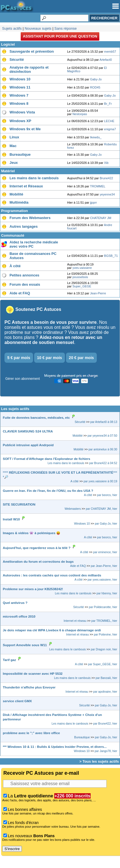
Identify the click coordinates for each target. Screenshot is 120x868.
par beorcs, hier (107, 495)
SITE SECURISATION (19, 504)
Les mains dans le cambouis (34, 178)
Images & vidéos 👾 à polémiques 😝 (32, 533)
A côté (75, 481)
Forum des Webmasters (30, 218)
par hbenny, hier (107, 593)
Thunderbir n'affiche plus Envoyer (29, 687)
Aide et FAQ (20, 293)
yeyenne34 (107, 194)
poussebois (80, 277)
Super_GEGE (82, 286)
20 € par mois (81, 358)
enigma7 (110, 129)
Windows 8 (19, 103)
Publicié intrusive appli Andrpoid (28, 445)
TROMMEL (98, 186)
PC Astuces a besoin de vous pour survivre (50, 322)
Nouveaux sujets (38, 28)
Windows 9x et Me (25, 129)
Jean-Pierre (98, 293)
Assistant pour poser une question (60, 36)
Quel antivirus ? (15, 603)
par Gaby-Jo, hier (106, 524)
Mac (13, 146)
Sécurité (17, 60)
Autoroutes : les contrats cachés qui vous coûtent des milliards (52, 575)
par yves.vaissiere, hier (102, 580)
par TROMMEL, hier (104, 621)
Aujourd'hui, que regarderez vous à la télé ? (37, 548)
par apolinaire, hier (105, 692)
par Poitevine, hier (106, 635)
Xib (106, 163)
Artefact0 (106, 60)
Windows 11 (20, 87)
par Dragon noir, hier (104, 649)
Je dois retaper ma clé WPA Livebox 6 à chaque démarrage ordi (52, 630)
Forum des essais (25, 284)
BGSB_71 (111, 256)
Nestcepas (80, 114)
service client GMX (17, 701)
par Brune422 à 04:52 (103, 463)
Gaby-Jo (96, 79)
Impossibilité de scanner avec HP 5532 (33, 673)
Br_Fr (108, 104)
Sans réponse (65, 28)
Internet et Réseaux (26, 186)
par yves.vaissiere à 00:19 (100, 481)
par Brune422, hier (105, 724)
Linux (14, 137)
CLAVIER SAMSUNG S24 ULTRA (28, 431)
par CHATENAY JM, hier (102, 509)
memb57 (110, 52)
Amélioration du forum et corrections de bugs (38, 561)
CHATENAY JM (101, 218)
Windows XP (20, 121)
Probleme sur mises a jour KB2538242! (33, 589)
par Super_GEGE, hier (103, 664)
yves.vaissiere (82, 268)
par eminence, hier (105, 552)
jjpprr (93, 203)
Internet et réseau (75, 621)
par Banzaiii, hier (106, 678)
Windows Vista (22, 112)
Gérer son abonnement (23, 379)
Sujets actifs (12, 28)
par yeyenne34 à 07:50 (102, 436)
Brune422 (106, 178)
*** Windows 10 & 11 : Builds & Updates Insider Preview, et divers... (55, 747)
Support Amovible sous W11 (25, 645)
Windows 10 (20, 79)
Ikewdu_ (96, 137)
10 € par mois (50, 358)
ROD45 (95, 87)
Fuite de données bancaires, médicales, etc (36, 417)
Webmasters (73, 509)
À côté (15, 266)
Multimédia (19, 202)
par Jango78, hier (106, 751)
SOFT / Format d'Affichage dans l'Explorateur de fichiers (47, 459)
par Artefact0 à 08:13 (104, 422)
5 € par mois (19, 358)
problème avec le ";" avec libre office (31, 733)
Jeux (14, 163)
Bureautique (20, 154)
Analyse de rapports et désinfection (29, 69)
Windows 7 (19, 95)
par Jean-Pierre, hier (104, 566)
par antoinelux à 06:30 (103, 449)
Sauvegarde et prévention (32, 51)
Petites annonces (24, 275)
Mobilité (16, 194)
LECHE (109, 121)
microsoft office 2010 (19, 616)
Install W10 (11, 519)
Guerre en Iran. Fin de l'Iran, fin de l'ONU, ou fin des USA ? (48, 491)
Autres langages (24, 226)
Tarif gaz (9, 660)
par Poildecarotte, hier (103, 607)
